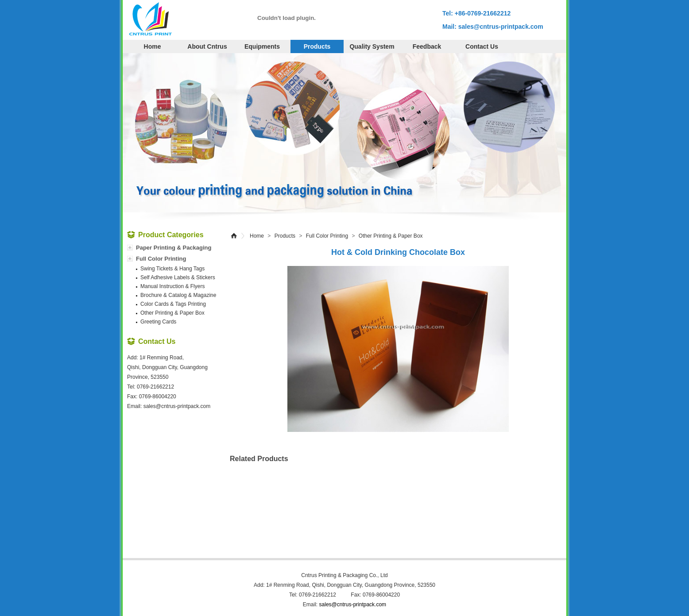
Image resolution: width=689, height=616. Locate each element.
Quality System (372, 46)
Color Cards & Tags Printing (173, 304)
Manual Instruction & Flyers (172, 286)
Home (153, 46)
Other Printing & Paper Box (391, 236)
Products (317, 46)
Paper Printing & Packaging (174, 248)
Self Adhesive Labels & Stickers (178, 277)
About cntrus (207, 46)
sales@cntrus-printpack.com (501, 27)
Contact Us (482, 46)
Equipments (262, 46)
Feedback (427, 46)
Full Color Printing (327, 236)
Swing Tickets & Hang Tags (172, 269)
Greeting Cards (158, 322)
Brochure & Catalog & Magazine (178, 295)
